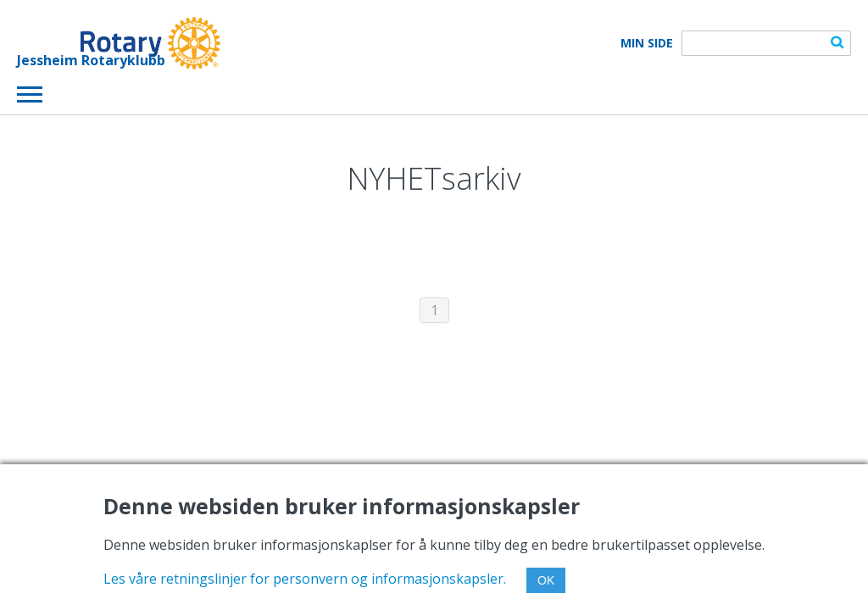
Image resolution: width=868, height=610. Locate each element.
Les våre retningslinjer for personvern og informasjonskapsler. (305, 579)
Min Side (647, 43)
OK (546, 580)
